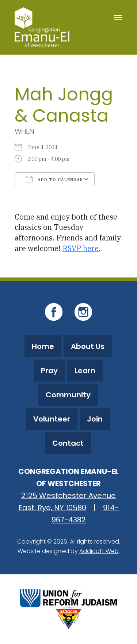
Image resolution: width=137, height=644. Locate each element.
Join (95, 419)
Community (68, 395)
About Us (88, 346)
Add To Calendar (55, 179)
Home (43, 346)
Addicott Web (99, 551)
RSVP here (81, 248)
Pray (49, 371)
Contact (68, 443)
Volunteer (52, 419)
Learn (85, 371)
